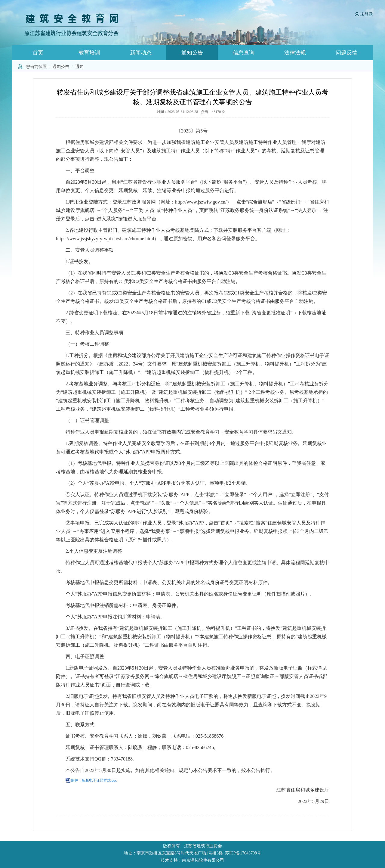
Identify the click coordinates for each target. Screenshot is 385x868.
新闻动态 (141, 53)
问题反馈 (346, 53)
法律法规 (295, 53)
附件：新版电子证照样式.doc (94, 780)
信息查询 (244, 53)
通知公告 (192, 53)
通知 (79, 67)
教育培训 (89, 53)
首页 (38, 53)
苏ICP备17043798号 (243, 853)
